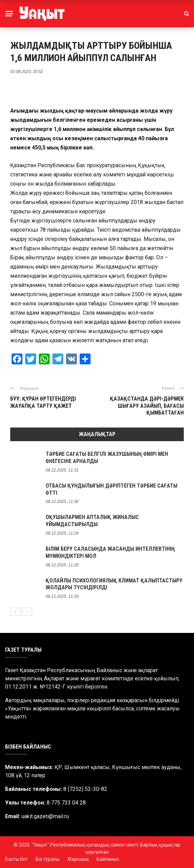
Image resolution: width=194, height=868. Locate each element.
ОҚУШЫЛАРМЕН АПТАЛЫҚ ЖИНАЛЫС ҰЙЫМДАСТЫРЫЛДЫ (92, 521)
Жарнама (78, 859)
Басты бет (17, 859)
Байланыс (108, 859)
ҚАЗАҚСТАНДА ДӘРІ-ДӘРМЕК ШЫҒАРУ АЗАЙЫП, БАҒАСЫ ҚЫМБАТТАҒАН (147, 406)
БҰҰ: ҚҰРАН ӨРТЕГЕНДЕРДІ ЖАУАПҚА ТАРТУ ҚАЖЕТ (43, 402)
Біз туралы (48, 859)
